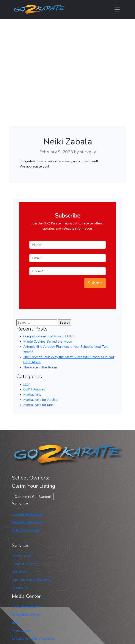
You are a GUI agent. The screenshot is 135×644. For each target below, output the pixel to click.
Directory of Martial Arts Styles (33, 639)
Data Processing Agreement (31, 580)
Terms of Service (23, 564)
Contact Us (20, 588)
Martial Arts (32, 395)
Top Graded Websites (27, 514)
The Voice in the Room (40, 367)
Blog (27, 384)
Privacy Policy (21, 556)
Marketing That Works (27, 522)
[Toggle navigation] (117, 9)
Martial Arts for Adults (40, 400)
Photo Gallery (21, 631)
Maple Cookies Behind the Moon (48, 342)
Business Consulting (26, 530)
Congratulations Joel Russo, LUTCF (49, 336)
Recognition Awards (26, 615)
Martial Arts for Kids (38, 405)
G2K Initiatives (34, 389)
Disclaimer (19, 572)
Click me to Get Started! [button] (33, 497)
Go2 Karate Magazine (27, 607)
